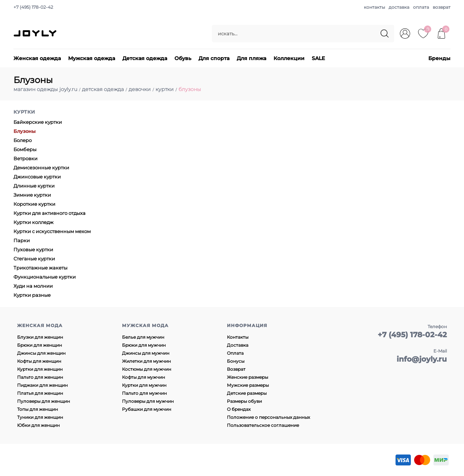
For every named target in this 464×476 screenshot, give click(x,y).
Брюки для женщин (40, 345)
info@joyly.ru (422, 359)
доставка (399, 7)
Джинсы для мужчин (146, 353)
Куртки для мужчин (144, 385)
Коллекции (289, 58)
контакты (374, 7)
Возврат (236, 369)
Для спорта (214, 58)
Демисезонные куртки (41, 168)
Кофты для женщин (39, 361)
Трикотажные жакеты (40, 268)
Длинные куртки (34, 186)
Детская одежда (145, 58)
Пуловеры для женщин (44, 401)
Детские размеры (247, 393)
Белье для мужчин (143, 337)
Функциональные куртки (45, 277)
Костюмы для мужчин (147, 369)
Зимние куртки (32, 195)
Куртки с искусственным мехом (52, 231)
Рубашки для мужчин (147, 409)
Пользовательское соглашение (263, 425)
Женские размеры (247, 377)
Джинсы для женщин (41, 353)
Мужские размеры (248, 385)
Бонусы (236, 361)
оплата (421, 7)
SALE (318, 58)
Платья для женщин (40, 393)
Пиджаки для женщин (42, 385)
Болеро (23, 140)
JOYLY (36, 34)
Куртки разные (32, 295)
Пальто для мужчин (144, 393)
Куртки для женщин (40, 369)
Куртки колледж (34, 222)
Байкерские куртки (38, 122)
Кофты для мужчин (143, 377)
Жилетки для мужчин (146, 361)
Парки (22, 240)
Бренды (439, 58)
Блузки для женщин (40, 337)
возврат (442, 7)
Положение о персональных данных (268, 417)
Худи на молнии (33, 286)
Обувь (183, 58)
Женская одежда (37, 58)
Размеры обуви (244, 401)
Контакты (238, 337)
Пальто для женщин (40, 377)
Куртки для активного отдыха (50, 213)
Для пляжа (251, 58)
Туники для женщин (40, 417)
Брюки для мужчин (144, 345)
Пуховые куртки (33, 249)
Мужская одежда (92, 58)
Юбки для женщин (38, 425)
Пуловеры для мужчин (148, 401)
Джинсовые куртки (37, 177)
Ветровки (25, 158)
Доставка (238, 345)
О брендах (239, 409)
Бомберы (25, 149)
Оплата (235, 353)
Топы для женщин (38, 409)
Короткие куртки (34, 204)
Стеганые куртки (34, 259)
